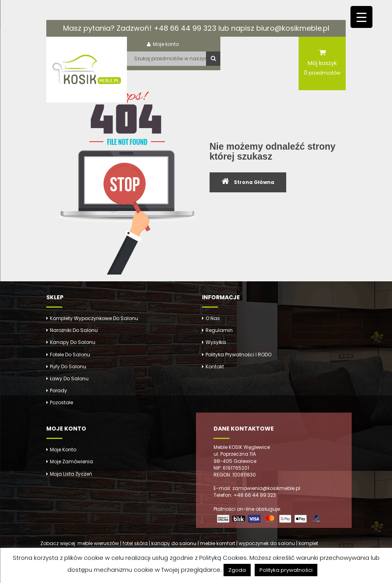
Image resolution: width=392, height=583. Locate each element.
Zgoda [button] (237, 570)
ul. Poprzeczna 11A (235, 454)
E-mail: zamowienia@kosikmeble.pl (257, 488)
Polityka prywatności (286, 570)
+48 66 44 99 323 (185, 28)
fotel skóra (135, 543)
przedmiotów (322, 73)
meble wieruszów (98, 543)
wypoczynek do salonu (267, 543)
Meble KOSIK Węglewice (242, 447)
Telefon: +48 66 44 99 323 (245, 495)
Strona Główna (254, 182)
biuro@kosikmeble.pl (293, 28)
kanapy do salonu (174, 543)
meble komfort (218, 543)
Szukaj (213, 59)
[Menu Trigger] (361, 17)
